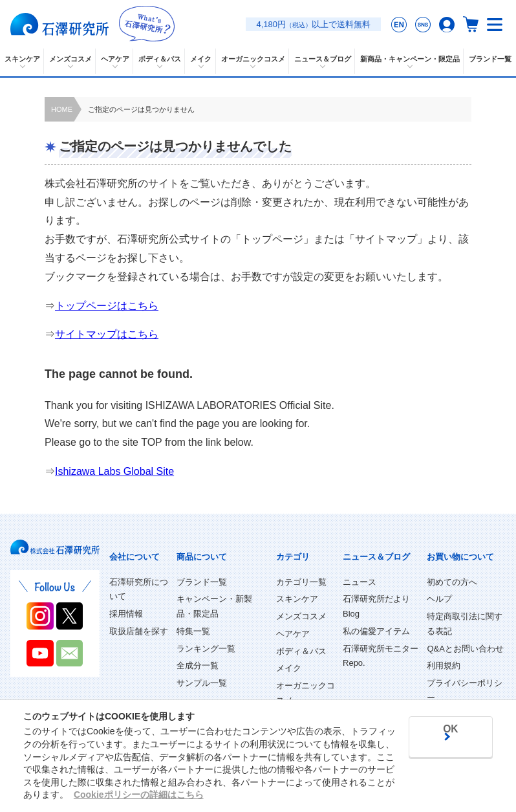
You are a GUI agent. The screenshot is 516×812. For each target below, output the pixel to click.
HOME (62, 109)
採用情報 (126, 614)
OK (446, 772)
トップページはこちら (107, 306)
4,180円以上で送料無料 (313, 24)
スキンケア (297, 599)
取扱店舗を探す (139, 631)
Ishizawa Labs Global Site (114, 471)
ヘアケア (293, 634)
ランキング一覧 (206, 649)
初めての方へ (452, 582)
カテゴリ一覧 (301, 582)
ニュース (360, 582)
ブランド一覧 (490, 59)
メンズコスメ (301, 616)
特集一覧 (193, 631)
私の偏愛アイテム (376, 631)
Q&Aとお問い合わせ (465, 649)
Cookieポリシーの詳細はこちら (139, 745)
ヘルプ (439, 599)
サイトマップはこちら (107, 334)
